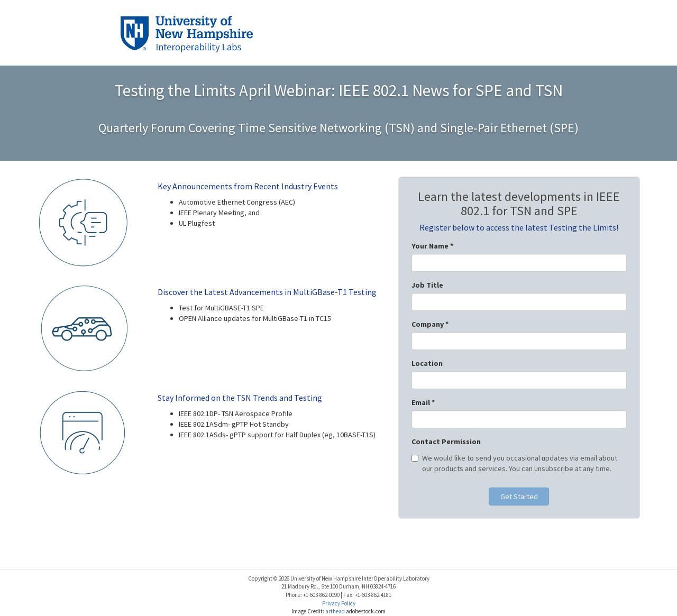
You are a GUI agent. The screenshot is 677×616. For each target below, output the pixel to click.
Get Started (519, 497)
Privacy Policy (339, 603)
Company (430, 324)
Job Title (427, 285)
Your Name (432, 246)
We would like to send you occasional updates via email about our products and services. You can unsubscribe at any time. (514, 463)
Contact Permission (446, 442)
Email (423, 402)
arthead (336, 611)
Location (427, 363)
